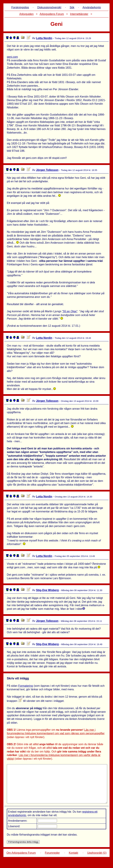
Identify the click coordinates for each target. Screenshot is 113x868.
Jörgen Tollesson (47, 170)
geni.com (12, 57)
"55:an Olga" (70, 311)
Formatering (26, 686)
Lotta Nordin (44, 38)
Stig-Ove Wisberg (47, 590)
